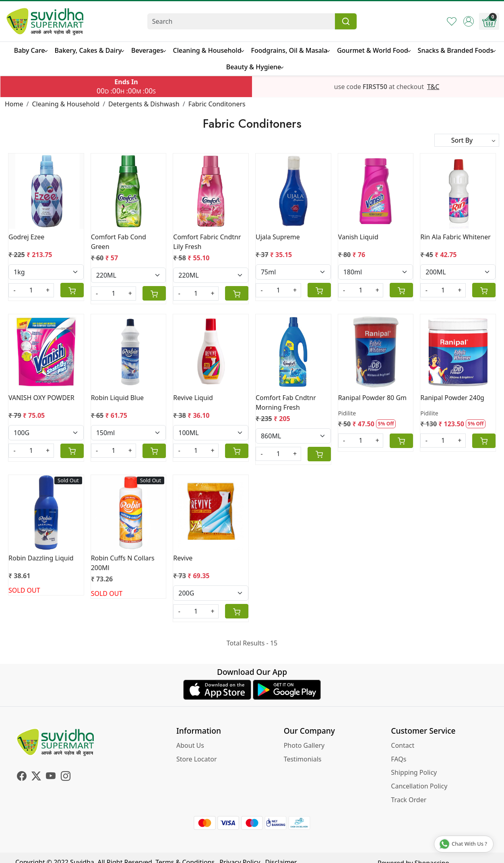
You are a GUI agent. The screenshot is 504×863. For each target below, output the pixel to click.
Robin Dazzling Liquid (41, 558)
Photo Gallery (304, 745)
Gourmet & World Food (373, 50)
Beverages (148, 50)
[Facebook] (22, 777)
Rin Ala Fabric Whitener (455, 237)
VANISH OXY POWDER (41, 398)
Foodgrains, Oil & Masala (290, 50)
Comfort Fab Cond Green (119, 242)
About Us (190, 745)
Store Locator (197, 759)
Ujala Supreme (278, 237)
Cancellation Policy (419, 786)
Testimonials (303, 759)
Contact (403, 745)
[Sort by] (467, 140)
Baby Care (31, 50)
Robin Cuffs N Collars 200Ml (123, 563)
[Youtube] (51, 777)
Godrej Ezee (26, 237)
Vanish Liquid (358, 237)
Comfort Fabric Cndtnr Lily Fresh (207, 242)
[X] (36, 777)
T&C (433, 87)
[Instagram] (66, 777)
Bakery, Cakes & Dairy (89, 50)
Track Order (409, 800)
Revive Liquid (193, 398)
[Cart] (72, 290)
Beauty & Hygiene (255, 67)
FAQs (399, 759)
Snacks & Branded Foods (457, 50)
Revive (183, 558)
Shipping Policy (414, 772)
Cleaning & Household (208, 50)
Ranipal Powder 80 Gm (372, 398)
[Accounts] (469, 21)
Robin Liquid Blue (117, 398)
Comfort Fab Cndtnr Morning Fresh (286, 402)
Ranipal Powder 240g (452, 398)
